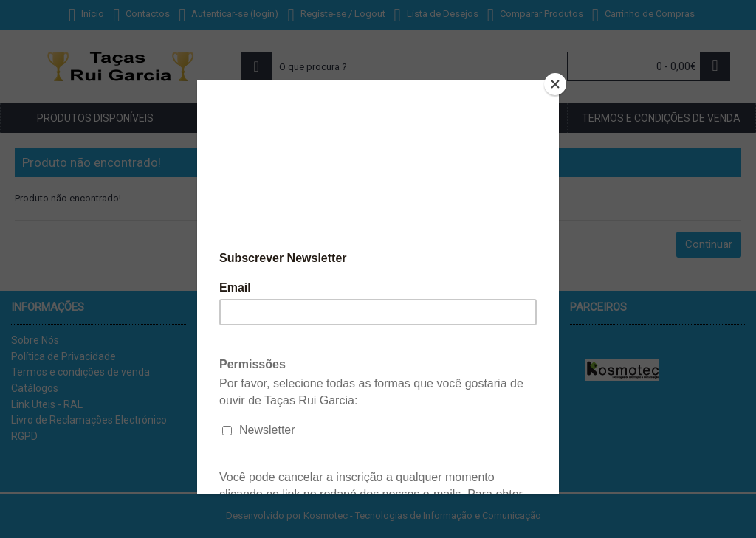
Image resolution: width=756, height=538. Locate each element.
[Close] (555, 84)
